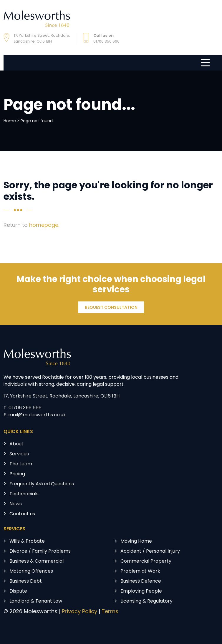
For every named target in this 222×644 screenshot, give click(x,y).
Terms (110, 612)
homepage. (44, 225)
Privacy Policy (79, 612)
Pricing (17, 474)
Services (19, 454)
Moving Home (136, 541)
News (16, 504)
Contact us (22, 514)
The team (21, 464)
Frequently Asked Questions (42, 484)
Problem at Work (140, 571)
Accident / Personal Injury (150, 551)
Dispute (18, 591)
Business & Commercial (37, 561)
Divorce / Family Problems (40, 551)
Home (10, 121)
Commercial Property (146, 561)
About (16, 444)
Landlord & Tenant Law (36, 601)
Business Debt (26, 581)
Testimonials (24, 494)
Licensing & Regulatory (146, 601)
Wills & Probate (27, 541)
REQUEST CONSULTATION (111, 308)
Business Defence (141, 581)
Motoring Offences (31, 571)
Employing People (141, 591)
